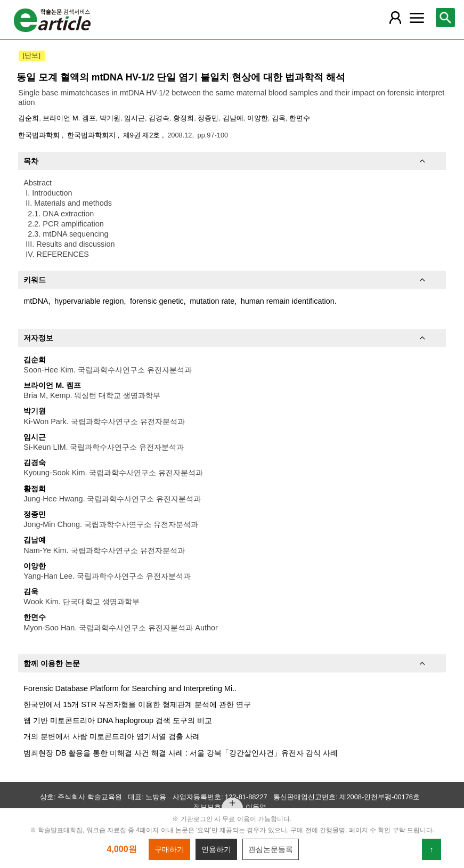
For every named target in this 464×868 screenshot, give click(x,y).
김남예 (233, 118)
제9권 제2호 (143, 135)
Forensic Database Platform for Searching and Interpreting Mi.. (130, 688)
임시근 (135, 118)
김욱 (279, 118)
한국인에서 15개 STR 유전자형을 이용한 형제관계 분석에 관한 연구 (137, 704)
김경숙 (159, 118)
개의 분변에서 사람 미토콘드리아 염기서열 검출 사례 (112, 736)
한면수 (300, 118)
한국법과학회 (40, 135)
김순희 (29, 118)
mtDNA (36, 301)
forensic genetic (157, 301)
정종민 (208, 118)
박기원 (110, 118)
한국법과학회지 (92, 135)
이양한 (258, 118)
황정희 (184, 118)
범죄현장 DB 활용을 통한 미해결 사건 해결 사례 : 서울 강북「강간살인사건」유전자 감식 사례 (181, 753)
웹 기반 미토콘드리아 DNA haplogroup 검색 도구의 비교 (118, 720)
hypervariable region (89, 301)
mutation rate (212, 301)
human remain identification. (289, 301)
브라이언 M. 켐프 (69, 118)
